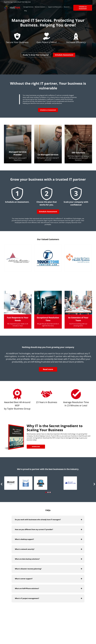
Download (36, 446)
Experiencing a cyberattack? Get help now (17, 2)
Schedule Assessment (64, 55)
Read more (48, 369)
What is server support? (24, 579)
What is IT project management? (27, 598)
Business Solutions (41, 7)
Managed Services (28, 7)
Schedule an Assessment (83, 8)
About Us (67, 7)
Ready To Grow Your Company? (36, 55)
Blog (25, 11)
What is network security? (25, 549)
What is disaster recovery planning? (28, 569)
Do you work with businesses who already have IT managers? (38, 519)
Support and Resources (55, 7)
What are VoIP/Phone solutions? (27, 588)
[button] (11, 483)
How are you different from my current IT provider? (34, 529)
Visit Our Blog (78, 618)
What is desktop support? (24, 539)
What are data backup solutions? (27, 559)
